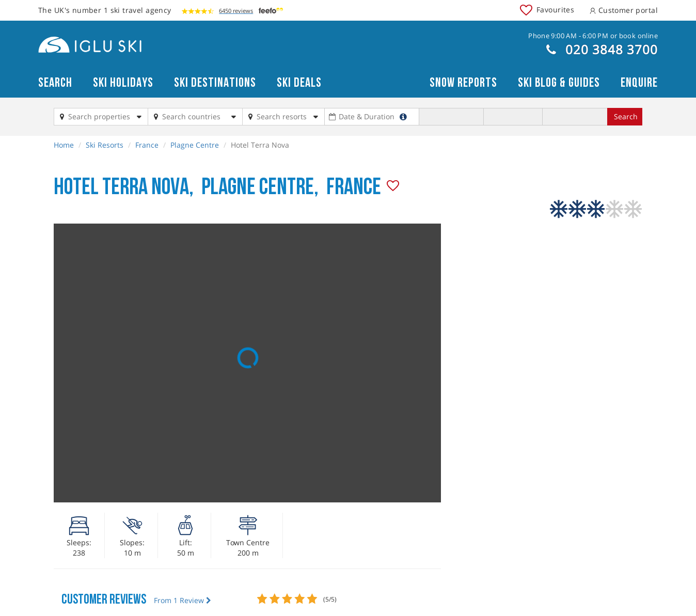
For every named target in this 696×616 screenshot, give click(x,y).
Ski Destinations (215, 83)
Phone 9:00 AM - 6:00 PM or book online (593, 36)
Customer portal (624, 10)
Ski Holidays (123, 83)
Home (64, 145)
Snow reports (463, 83)
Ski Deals (299, 83)
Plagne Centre (195, 145)
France (147, 145)
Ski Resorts (105, 145)
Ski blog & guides (559, 83)
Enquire (639, 83)
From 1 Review (183, 600)
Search (55, 83)
